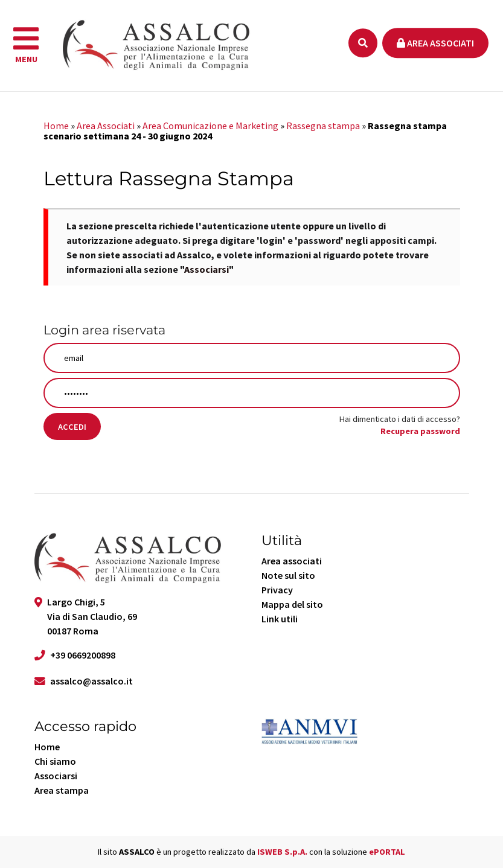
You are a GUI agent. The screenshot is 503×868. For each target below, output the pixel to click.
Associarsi (207, 269)
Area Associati (106, 126)
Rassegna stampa (323, 126)
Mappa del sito (292, 604)
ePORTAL (387, 852)
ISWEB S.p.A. (282, 852)
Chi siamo (55, 761)
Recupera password (420, 431)
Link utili (280, 619)
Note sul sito (288, 575)
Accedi (72, 427)
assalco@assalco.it (91, 681)
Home (56, 126)
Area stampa (62, 790)
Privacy (277, 590)
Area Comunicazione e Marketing (210, 126)
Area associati (435, 43)
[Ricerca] (363, 43)
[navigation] (26, 46)
